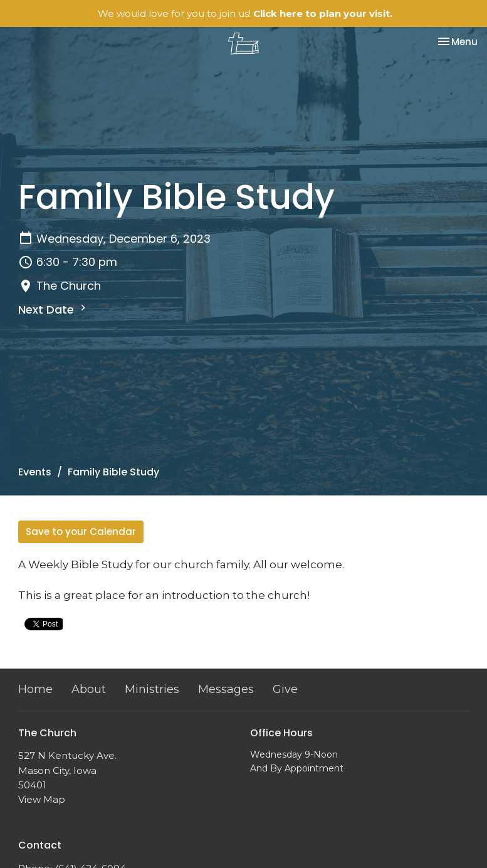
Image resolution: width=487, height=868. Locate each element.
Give (285, 689)
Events (35, 472)
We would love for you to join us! (245, 13)
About (89, 689)
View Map (42, 799)
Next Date (54, 310)
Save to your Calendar (81, 532)
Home (35, 689)
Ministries (152, 689)
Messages (226, 689)
